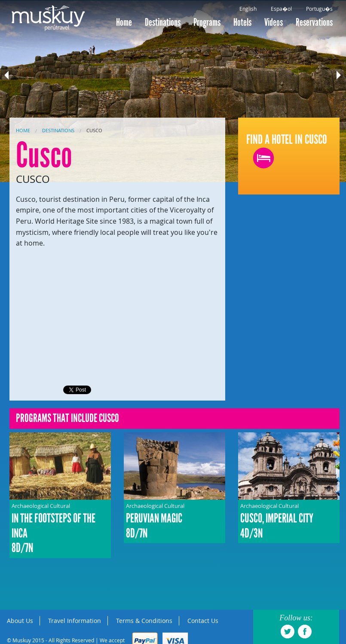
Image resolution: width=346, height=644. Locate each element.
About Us (20, 621)
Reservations (314, 22)
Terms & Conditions (144, 621)
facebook (305, 632)
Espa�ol (281, 9)
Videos (274, 22)
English (248, 9)
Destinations (163, 22)
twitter (288, 632)
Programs (207, 22)
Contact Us (203, 621)
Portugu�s (319, 9)
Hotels (242, 22)
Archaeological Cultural (60, 529)
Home (124, 22)
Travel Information (75, 621)
